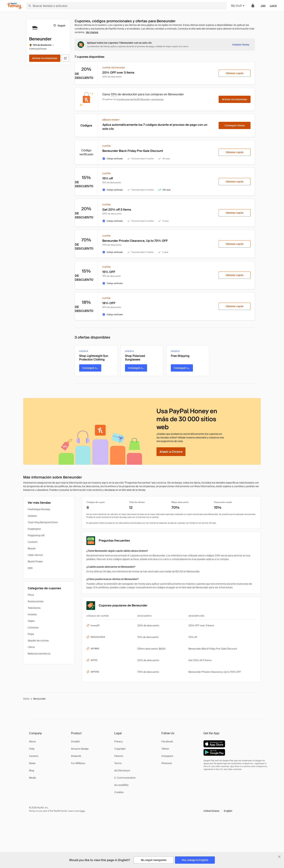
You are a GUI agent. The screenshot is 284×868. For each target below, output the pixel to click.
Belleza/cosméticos (39, 654)
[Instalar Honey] (241, 45)
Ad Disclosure (122, 770)
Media (33, 778)
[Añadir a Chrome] (171, 452)
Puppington (34, 529)
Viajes (31, 621)
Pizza (31, 595)
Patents (119, 756)
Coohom (33, 542)
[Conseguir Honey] (235, 125)
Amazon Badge (80, 749)
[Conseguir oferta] (90, 368)
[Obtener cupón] (235, 73)
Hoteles (32, 614)
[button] (218, 811)
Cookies (119, 792)
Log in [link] (273, 6)
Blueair (32, 548)
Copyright (120, 749)
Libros (31, 647)
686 (30, 568)
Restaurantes (36, 601)
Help (32, 749)
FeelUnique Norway (39, 509)
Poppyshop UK (36, 535)
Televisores (34, 608)
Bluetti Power (35, 562)
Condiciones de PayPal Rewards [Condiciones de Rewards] (133, 99)
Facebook (167, 741)
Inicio (26, 699)
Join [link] (263, 6)
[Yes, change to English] (195, 860)
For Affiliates (78, 763)
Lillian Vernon (35, 555)
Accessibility (121, 785)
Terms (118, 763)
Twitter (165, 749)
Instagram (167, 756)
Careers (34, 756)
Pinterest (167, 763)
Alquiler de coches (38, 641)
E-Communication (125, 778)
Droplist (75, 741)
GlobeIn (32, 516)
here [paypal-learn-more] (83, 811)
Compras (33, 627)
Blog (32, 770)
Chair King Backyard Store (43, 522)
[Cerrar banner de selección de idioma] (279, 857)
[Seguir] (59, 26)
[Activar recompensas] (45, 58)
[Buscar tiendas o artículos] (126, 6)
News (32, 763)
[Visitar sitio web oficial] (65, 58)
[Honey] (14, 6)
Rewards (76, 756)
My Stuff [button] (238, 6)
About (32, 741)
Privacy (119, 741)
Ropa (31, 634)
